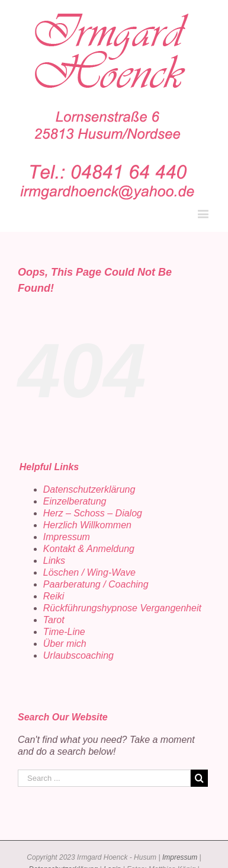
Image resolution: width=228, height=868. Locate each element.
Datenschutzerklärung (89, 489)
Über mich (65, 644)
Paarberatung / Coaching (96, 584)
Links (54, 561)
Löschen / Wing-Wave (89, 572)
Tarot (54, 620)
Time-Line (64, 632)
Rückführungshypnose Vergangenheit (122, 608)
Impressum (67, 537)
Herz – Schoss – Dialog (93, 513)
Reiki (54, 596)
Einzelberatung (75, 501)
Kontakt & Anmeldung (89, 549)
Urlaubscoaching (78, 655)
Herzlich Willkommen (87, 525)
